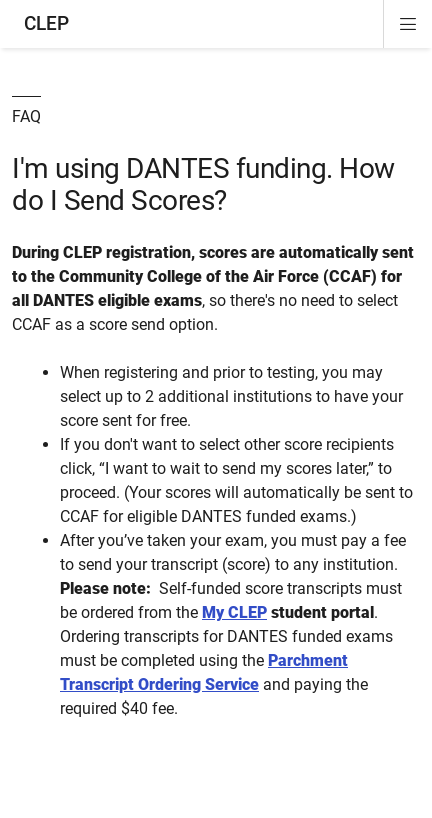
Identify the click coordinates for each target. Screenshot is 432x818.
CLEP (46, 23)
